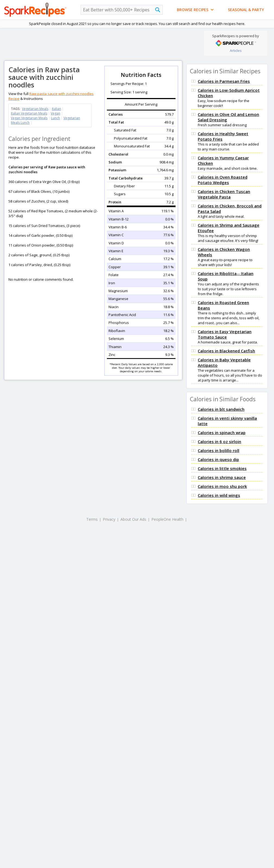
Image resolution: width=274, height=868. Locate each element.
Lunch (55, 118)
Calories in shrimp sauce (222, 477)
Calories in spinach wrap (222, 433)
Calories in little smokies (222, 468)
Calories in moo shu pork (222, 486)
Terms (92, 519)
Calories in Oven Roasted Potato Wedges (223, 180)
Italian (56, 109)
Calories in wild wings (219, 495)
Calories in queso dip (218, 459)
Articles (236, 50)
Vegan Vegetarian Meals (29, 118)
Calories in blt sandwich (221, 409)
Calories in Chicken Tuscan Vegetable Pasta (224, 194)
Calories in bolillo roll (219, 450)
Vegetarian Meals (35, 109)
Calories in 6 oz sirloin (219, 441)
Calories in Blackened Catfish (226, 351)
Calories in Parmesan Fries (224, 81)
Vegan (55, 113)
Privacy (109, 519)
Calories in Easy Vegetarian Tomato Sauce (225, 334)
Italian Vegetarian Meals (29, 113)
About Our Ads (133, 519)
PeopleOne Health (167, 519)
